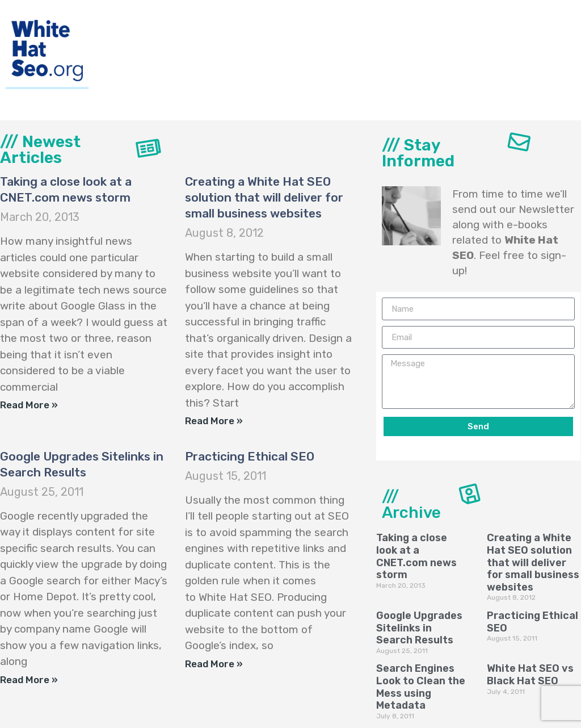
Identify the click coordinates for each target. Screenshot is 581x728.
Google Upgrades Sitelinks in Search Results (419, 628)
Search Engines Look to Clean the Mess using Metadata (421, 687)
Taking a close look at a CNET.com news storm (416, 556)
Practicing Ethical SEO (250, 456)
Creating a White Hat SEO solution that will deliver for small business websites (264, 197)
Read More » (29, 405)
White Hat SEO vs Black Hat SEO (530, 675)
